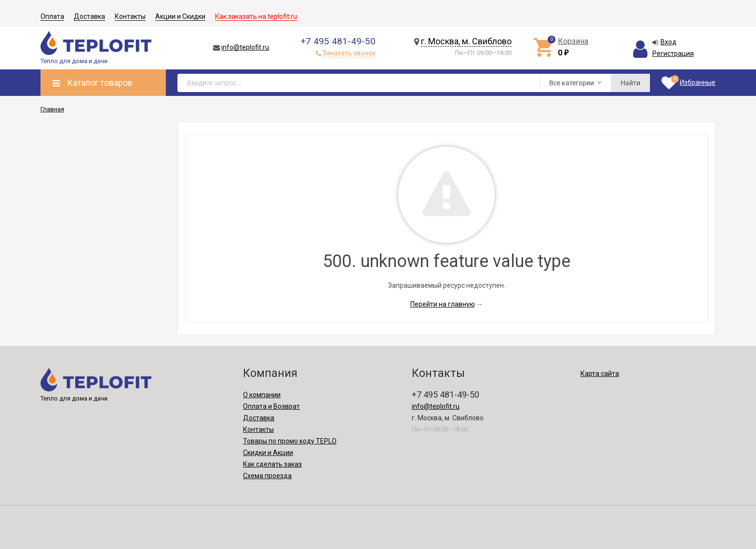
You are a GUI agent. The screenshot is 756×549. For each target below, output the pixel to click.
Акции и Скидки (180, 16)
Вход (668, 42)
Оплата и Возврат (271, 406)
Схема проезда (267, 476)
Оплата (52, 16)
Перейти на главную (443, 304)
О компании (262, 395)
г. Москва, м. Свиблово (466, 41)
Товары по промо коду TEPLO (290, 441)
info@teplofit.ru (245, 47)
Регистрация (673, 54)
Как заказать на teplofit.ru (256, 16)
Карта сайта (600, 374)
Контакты (130, 16)
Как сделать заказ (272, 464)
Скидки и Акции (268, 453)
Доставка (89, 16)
